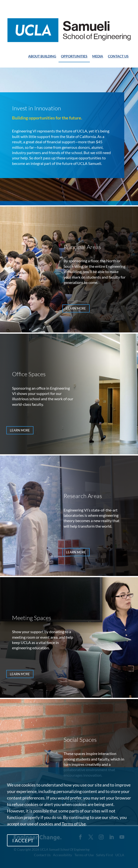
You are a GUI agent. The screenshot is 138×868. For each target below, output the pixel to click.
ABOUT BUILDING (42, 56)
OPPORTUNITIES (74, 56)
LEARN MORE (76, 308)
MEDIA (98, 56)
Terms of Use (74, 824)
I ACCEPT (23, 840)
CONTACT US (118, 56)
